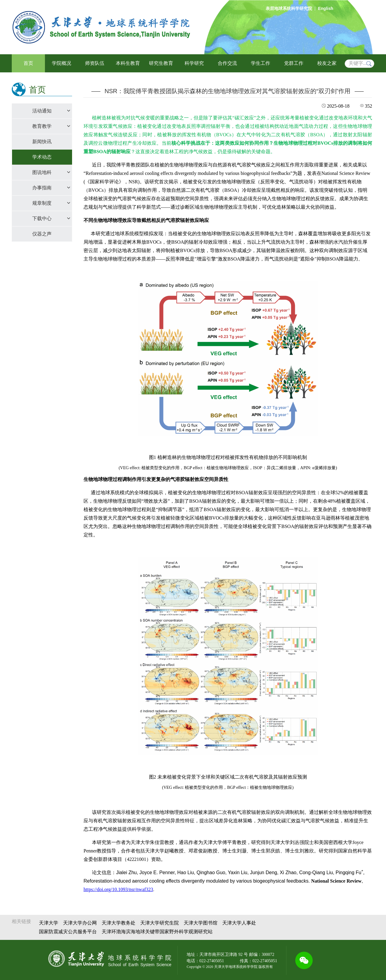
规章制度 (42, 203)
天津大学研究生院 (160, 923)
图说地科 (42, 172)
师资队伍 (95, 63)
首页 (28, 63)
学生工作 (261, 63)
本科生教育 (128, 63)
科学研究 (194, 63)
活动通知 (42, 111)
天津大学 (49, 923)
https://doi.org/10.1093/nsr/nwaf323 (118, 889)
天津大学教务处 (119, 923)
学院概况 (62, 63)
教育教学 (42, 126)
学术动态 (42, 157)
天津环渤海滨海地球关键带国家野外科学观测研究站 (157, 932)
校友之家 (327, 63)
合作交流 (227, 63)
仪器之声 (42, 234)
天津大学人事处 (239, 923)
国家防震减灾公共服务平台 (68, 932)
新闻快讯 (42, 142)
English (326, 8)
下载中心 (42, 218)
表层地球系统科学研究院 (289, 8)
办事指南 (42, 188)
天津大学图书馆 (201, 923)
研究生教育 (161, 63)
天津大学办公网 (80, 923)
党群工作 (294, 63)
